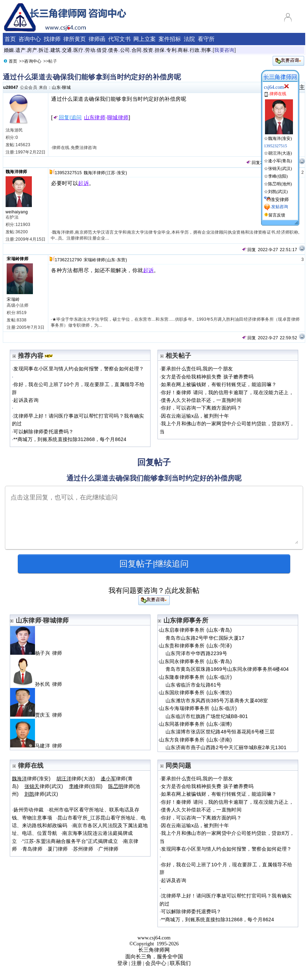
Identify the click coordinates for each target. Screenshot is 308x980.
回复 (253, 163)
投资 (148, 50)
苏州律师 (83, 849)
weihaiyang (17, 212)
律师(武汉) (44, 786)
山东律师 (95, 118)
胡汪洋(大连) (280, 153)
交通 (67, 50)
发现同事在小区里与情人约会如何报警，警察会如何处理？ (79, 369)
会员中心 (156, 963)
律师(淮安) (31, 779)
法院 (189, 39)
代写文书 (119, 39)
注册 (136, 963)
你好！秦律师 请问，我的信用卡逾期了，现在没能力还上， (227, 392)
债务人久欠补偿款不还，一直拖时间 (201, 400)
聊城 (66, 87)
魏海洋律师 (16, 172)
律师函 (97, 39)
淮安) (122, 173)
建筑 (55, 50)
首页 (10, 39)
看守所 (206, 39)
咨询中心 (30, 39)
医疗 (79, 50)
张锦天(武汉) (280, 169)
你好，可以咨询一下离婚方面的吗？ (201, 408)
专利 (171, 50)
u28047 (11, 87)
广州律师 (108, 849)
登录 (122, 963)
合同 (137, 50)
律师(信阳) (86, 786)
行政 (195, 50)
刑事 (206, 50)
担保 (160, 50)
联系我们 (180, 963)
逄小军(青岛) (280, 161)
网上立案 (145, 39)
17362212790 (68, 260)
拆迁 (44, 50)
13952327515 (68, 173)
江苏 (111, 173)
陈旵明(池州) (280, 184)
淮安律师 (280, 200)
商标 (183, 50)
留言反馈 (277, 215)
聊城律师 (118, 118)
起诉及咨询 (26, 400)
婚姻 (9, 50)
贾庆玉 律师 (39, 715)
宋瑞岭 (13, 299)
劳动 (90, 50)
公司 (125, 50)
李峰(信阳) (278, 176)
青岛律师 (32, 849)
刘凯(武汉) (278, 192)
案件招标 (170, 39)
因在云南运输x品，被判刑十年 (195, 416)
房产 (32, 50)
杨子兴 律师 (39, 653)
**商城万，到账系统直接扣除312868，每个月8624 (70, 439)
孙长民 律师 (39, 684)
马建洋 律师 (39, 746)
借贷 (102, 50)
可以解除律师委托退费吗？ (43, 432)
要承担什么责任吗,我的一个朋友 (197, 369)
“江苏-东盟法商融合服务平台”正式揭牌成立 (70, 841)
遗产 (20, 50)
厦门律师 (58, 849)
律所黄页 (75, 39)
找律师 (52, 39)
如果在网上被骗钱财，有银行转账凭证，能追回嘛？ (219, 384)
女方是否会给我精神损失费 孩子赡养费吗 (207, 377)
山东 (56, 87)
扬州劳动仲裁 (28, 810)
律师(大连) (76, 779)
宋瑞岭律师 (17, 259)
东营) (122, 260)
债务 (113, 50)
